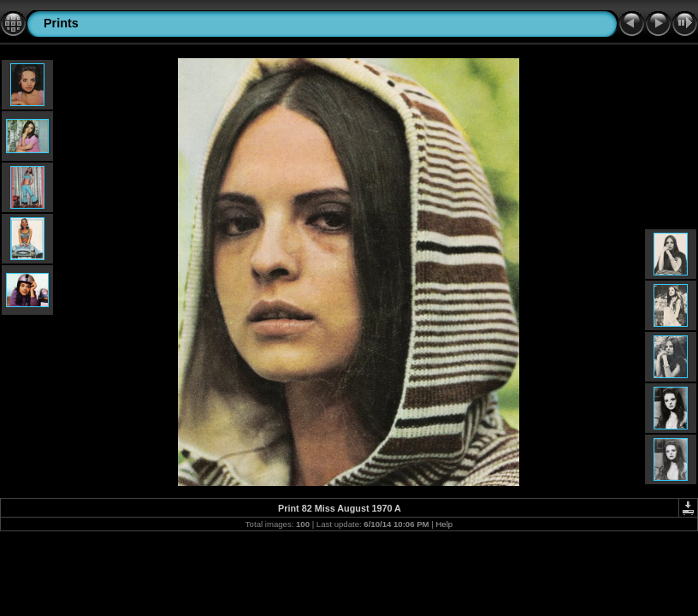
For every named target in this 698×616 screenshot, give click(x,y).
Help (444, 524)
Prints (61, 23)
